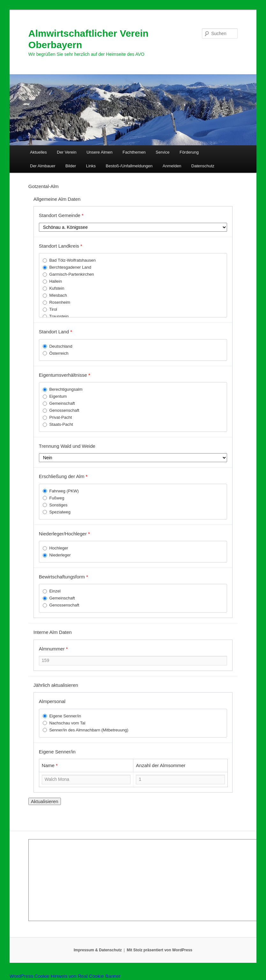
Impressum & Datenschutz (98, 950)
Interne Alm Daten (53, 632)
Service (163, 152)
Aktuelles (38, 152)
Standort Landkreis (61, 246)
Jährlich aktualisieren (56, 685)
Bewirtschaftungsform (63, 577)
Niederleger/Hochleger (64, 534)
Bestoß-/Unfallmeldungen (129, 166)
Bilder (71, 166)
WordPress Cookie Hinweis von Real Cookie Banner (65, 976)
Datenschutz (203, 166)
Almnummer (53, 649)
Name (50, 765)
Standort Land (55, 332)
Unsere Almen (100, 152)
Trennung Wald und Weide (67, 446)
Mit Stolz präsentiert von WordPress (159, 950)
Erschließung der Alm (63, 476)
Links (91, 166)
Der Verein (66, 152)
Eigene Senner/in (57, 752)
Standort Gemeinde (61, 215)
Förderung (189, 152)
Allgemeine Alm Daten (57, 199)
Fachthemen (134, 152)
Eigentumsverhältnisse (65, 375)
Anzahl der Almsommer (161, 765)
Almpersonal (52, 701)
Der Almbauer (43, 166)
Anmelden (172, 166)
